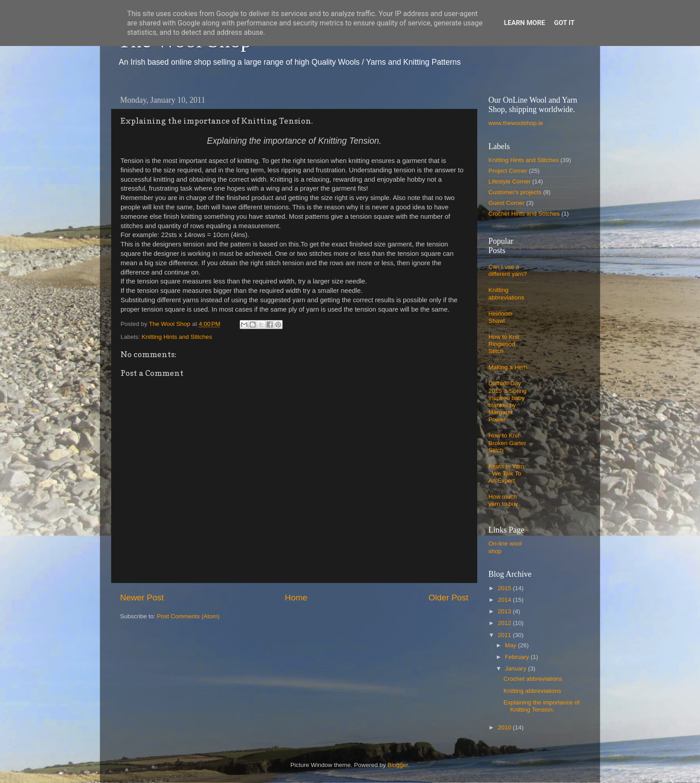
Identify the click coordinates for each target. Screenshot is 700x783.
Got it (564, 23)
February (518, 657)
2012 (505, 623)
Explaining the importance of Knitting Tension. (542, 706)
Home (296, 598)
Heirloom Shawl (500, 317)
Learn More (525, 23)
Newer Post (142, 598)
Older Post (448, 598)
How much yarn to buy (503, 500)
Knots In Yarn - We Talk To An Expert (506, 473)
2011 (505, 635)
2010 (505, 727)
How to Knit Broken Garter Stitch (507, 443)
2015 (505, 588)
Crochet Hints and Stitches (524, 214)
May (511, 645)
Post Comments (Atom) (188, 616)
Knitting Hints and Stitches (177, 337)
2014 (505, 600)
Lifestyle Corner (510, 181)
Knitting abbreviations (506, 294)
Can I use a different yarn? (508, 270)
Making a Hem (508, 367)
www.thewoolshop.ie (516, 123)
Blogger (398, 765)
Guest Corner (506, 203)
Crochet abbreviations (533, 679)
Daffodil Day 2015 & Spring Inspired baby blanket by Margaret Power (508, 401)
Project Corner (508, 171)
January (517, 668)
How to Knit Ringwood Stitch (504, 344)
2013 (505, 611)
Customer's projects (515, 192)
